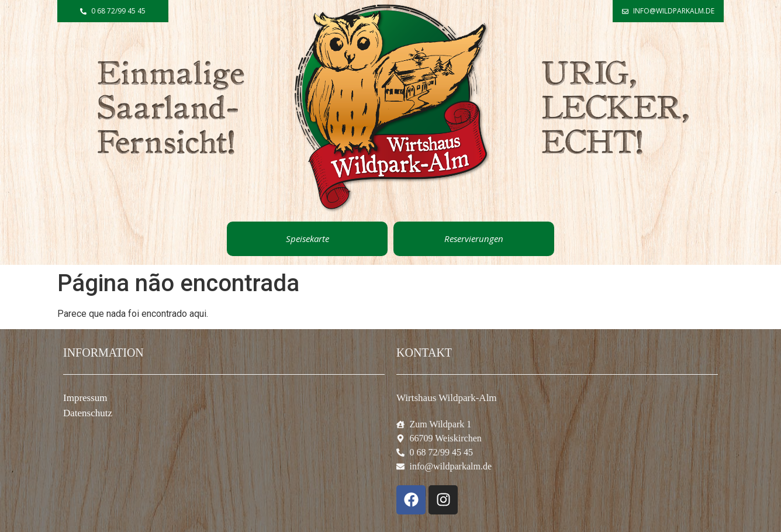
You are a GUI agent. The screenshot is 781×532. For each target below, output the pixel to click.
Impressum (85, 398)
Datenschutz (88, 413)
